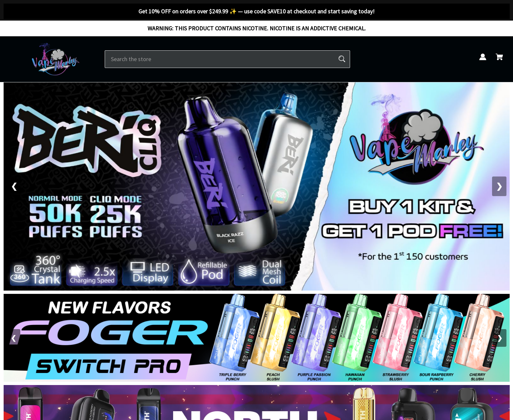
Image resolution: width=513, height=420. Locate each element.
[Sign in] (483, 61)
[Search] (342, 59)
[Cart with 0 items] (499, 61)
